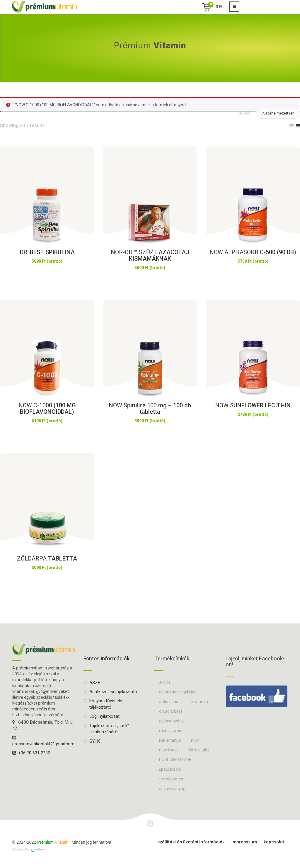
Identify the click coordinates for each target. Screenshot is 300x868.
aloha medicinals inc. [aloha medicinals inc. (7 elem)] (178, 692)
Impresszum (244, 842)
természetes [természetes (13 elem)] (171, 779)
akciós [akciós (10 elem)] (165, 682)
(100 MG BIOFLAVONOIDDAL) (47, 409)
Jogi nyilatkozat (104, 716)
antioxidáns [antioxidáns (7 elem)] (170, 702)
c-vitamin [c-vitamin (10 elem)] (199, 702)
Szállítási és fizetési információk (191, 842)
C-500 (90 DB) (253, 252)
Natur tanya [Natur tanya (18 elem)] (170, 740)
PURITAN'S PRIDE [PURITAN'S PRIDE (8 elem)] (175, 760)
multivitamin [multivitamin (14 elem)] (171, 731)
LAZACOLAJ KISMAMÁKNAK (150, 255)
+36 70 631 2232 (34, 753)
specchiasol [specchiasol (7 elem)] (170, 769)
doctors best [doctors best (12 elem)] (171, 711)
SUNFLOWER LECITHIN (253, 405)
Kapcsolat (274, 842)
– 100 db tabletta (150, 409)
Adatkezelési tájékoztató (113, 692)
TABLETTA (47, 558)
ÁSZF (95, 683)
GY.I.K (95, 741)
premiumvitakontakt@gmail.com (43, 744)
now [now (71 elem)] (195, 740)
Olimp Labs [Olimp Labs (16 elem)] (199, 750)
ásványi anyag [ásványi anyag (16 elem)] (172, 789)
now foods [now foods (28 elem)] (169, 750)
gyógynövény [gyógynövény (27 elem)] (171, 721)
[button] (278, 113)
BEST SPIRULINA (47, 252)
